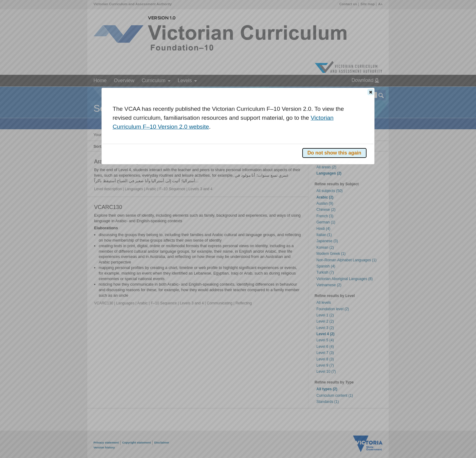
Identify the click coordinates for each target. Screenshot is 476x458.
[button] (371, 92)
